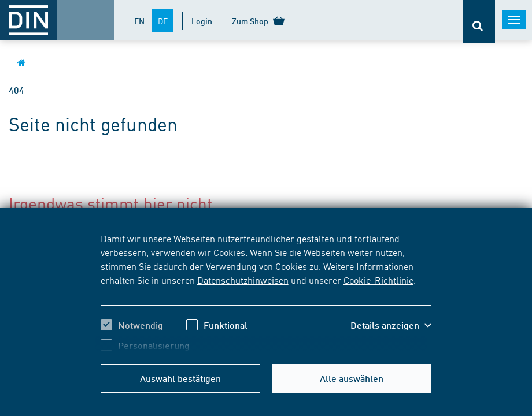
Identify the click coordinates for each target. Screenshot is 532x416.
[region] (266, 292)
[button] (391, 325)
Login (202, 21)
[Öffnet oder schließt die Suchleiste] (479, 22)
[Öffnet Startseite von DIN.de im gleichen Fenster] (22, 62)
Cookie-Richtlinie (378, 280)
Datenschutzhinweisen (243, 280)
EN (139, 21)
